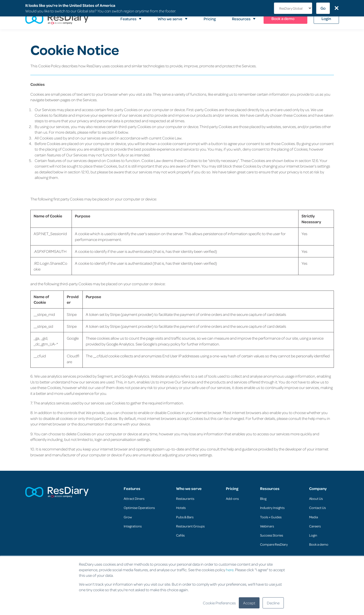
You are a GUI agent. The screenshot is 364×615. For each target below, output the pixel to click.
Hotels (181, 508)
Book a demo (319, 544)
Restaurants (185, 498)
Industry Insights (272, 508)
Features (132, 489)
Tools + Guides (271, 517)
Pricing (232, 489)
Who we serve (189, 489)
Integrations (133, 526)
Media (314, 517)
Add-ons (232, 498)
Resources (270, 489)
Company (318, 489)
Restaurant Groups (190, 526)
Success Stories (272, 535)
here (230, 570)
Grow (128, 517)
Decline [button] (273, 603)
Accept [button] (249, 603)
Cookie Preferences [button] (219, 603)
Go (323, 8)
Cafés (180, 535)
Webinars (267, 526)
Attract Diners (134, 498)
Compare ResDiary (274, 544)
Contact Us (317, 508)
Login (313, 535)
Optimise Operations (139, 508)
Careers (315, 526)
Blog (263, 498)
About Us (316, 498)
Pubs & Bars (185, 517)
